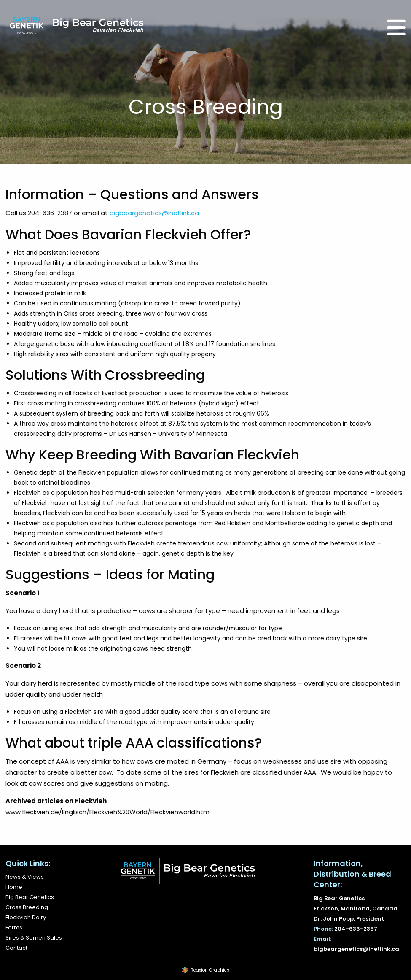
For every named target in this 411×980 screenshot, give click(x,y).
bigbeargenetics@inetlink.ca (154, 213)
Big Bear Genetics (30, 897)
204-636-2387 (356, 929)
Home (14, 887)
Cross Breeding (27, 907)
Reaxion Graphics (210, 970)
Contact (16, 948)
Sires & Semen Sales (34, 938)
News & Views (25, 877)
